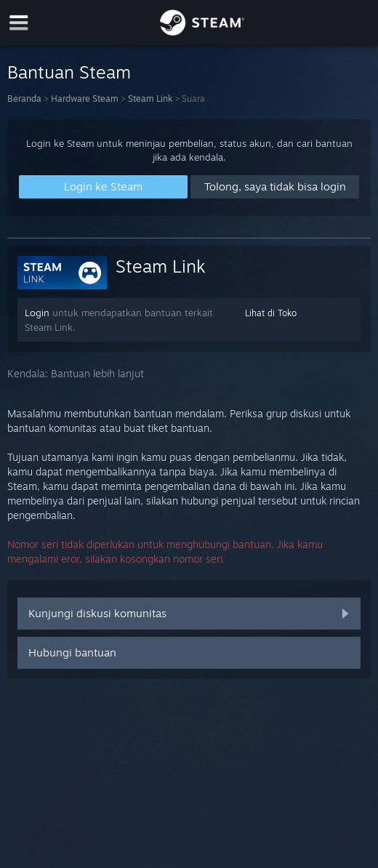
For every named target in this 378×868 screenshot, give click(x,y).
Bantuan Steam (69, 72)
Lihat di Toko (271, 313)
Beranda (24, 99)
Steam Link (150, 99)
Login (37, 313)
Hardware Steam (85, 99)
